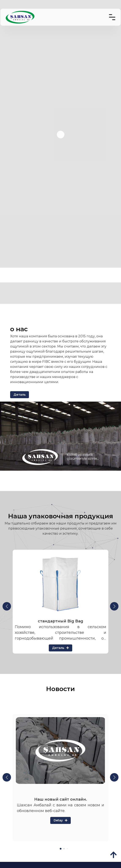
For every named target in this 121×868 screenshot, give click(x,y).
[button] (7, 606)
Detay (60, 820)
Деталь (20, 395)
